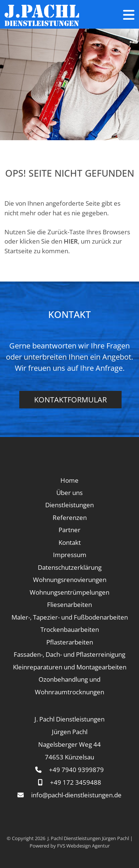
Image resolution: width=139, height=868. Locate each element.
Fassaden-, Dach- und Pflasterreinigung (69, 654)
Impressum (70, 555)
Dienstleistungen (69, 505)
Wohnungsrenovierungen (70, 580)
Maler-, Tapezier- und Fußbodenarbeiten (70, 617)
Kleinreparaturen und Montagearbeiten (70, 667)
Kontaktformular (70, 400)
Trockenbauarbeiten (70, 629)
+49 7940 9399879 (76, 770)
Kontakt (70, 542)
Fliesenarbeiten (69, 605)
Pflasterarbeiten (70, 642)
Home (69, 480)
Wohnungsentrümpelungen (69, 592)
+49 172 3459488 (76, 782)
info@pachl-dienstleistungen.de (76, 795)
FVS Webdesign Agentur (83, 846)
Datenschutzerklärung (70, 567)
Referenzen (70, 517)
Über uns (69, 493)
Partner (69, 530)
